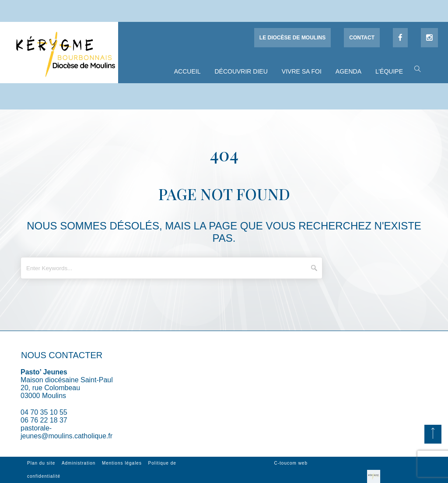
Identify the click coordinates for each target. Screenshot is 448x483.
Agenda (348, 71)
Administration (79, 463)
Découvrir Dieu (241, 71)
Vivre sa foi (302, 71)
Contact (362, 38)
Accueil (187, 71)
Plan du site (41, 463)
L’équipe (389, 71)
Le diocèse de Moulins (292, 38)
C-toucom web (291, 463)
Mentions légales (122, 463)
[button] (415, 68)
